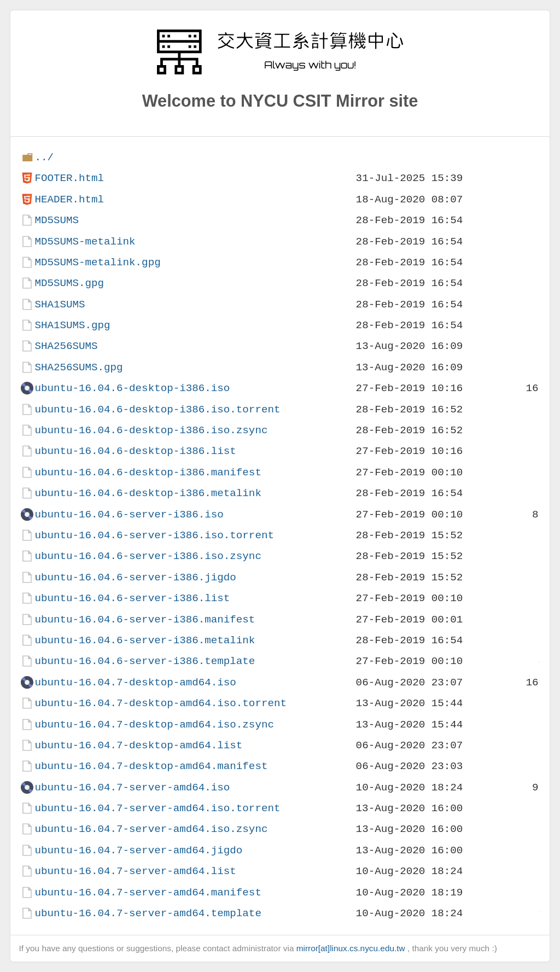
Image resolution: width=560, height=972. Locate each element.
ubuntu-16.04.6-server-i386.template (145, 661)
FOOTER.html (69, 178)
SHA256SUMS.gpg (78, 367)
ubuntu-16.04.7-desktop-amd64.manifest (151, 766)
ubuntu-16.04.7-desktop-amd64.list (138, 745)
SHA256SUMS (66, 346)
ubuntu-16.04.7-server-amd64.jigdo (138, 850)
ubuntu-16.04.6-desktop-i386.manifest (148, 472)
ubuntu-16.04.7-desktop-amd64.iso (135, 682)
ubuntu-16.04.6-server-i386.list (132, 598)
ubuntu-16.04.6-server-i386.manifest (145, 619)
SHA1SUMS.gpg (72, 325)
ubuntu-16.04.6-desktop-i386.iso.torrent (157, 409)
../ (44, 157)
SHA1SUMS (60, 304)
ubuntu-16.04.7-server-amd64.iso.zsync (151, 829)
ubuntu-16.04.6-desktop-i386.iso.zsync (151, 430)
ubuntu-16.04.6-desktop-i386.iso (132, 388)
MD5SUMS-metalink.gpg (97, 262)
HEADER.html (69, 199)
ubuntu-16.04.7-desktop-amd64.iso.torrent (161, 703)
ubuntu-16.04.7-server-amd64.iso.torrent (157, 808)
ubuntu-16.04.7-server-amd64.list (135, 871)
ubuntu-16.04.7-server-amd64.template (148, 913)
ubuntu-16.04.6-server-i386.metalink (145, 640)
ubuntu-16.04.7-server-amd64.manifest (148, 892)
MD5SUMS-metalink (85, 241)
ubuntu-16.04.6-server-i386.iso (129, 514)
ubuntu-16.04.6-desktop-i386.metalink (148, 493)
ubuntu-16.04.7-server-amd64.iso (132, 787)
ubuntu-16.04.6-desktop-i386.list (135, 451)
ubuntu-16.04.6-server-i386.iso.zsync (148, 556)
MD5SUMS (57, 220)
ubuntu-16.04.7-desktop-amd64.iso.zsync (154, 724)
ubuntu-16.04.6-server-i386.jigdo (135, 577)
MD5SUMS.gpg (69, 283)
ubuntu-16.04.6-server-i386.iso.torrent (154, 535)
